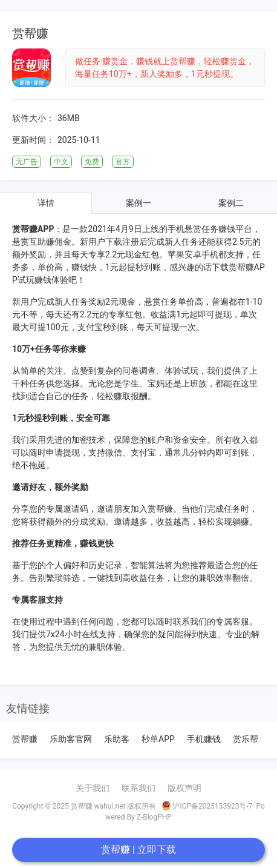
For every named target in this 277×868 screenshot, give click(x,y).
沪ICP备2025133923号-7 (207, 806)
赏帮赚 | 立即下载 (138, 850)
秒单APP (158, 739)
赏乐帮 (246, 739)
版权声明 (184, 788)
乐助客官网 (71, 739)
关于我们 (93, 788)
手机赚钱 (204, 739)
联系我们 (138, 788)
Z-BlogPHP (154, 817)
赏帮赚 (25, 739)
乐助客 (117, 739)
